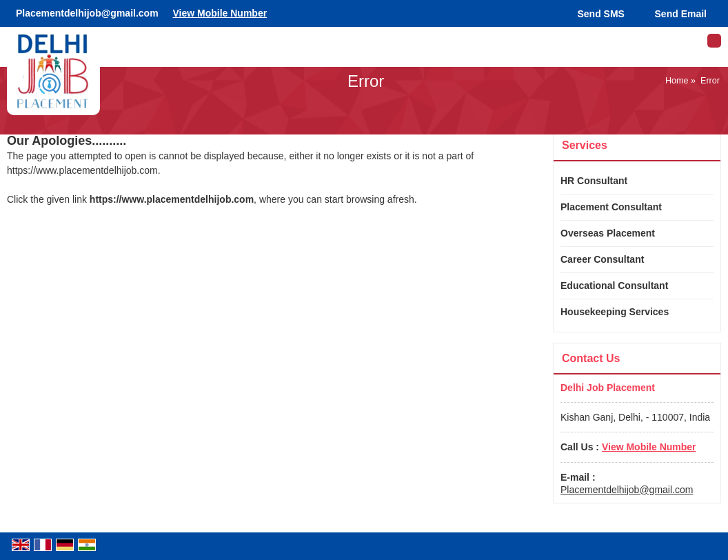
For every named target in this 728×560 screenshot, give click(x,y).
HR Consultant (594, 181)
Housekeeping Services (615, 312)
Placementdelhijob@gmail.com (87, 13)
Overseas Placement (608, 233)
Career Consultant (602, 259)
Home (677, 81)
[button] (220, 13)
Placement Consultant (611, 207)
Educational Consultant (614, 286)
